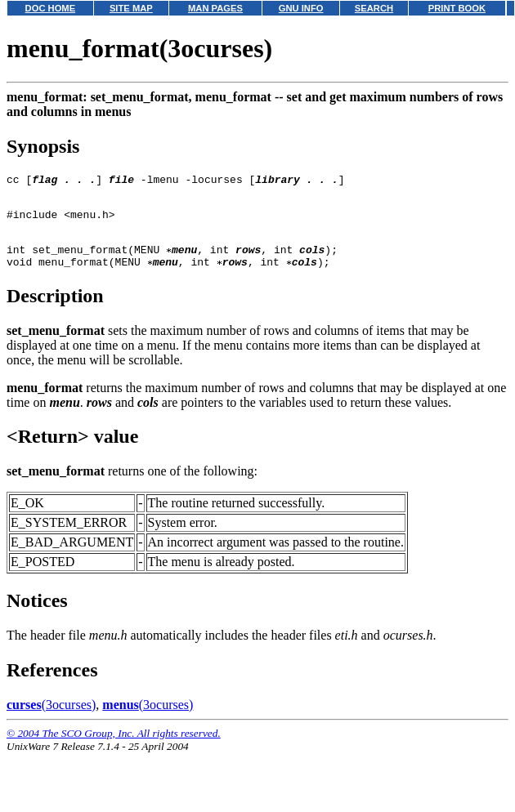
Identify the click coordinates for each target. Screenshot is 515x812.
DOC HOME (51, 8)
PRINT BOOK (457, 8)
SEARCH (374, 8)
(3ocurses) (51, 719)
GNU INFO (301, 8)
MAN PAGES (215, 8)
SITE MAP (131, 8)
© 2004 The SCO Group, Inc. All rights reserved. (114, 748)
